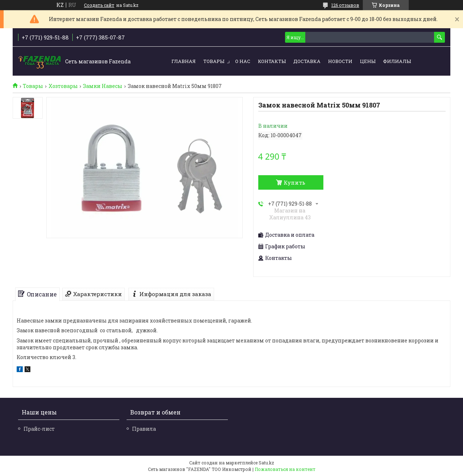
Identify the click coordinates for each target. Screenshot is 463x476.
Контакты (272, 61)
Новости (340, 61)
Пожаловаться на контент (285, 469)
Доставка (307, 61)
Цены (368, 61)
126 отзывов (345, 5)
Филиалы (397, 61)
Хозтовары (63, 86)
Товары (214, 61)
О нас (243, 61)
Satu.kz (266, 463)
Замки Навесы (103, 86)
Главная (184, 61)
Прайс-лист (39, 429)
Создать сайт (99, 5)
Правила (144, 429)
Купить (294, 182)
